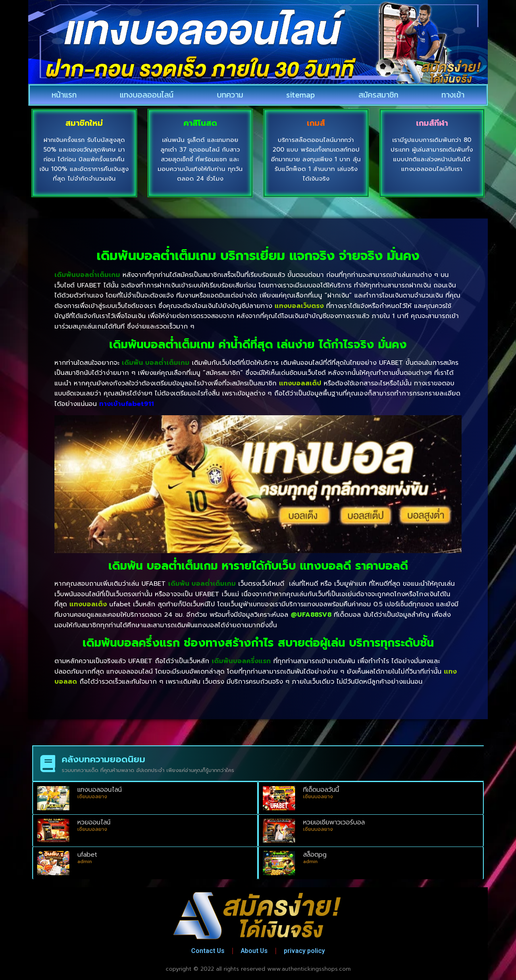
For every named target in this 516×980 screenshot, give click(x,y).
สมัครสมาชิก (378, 95)
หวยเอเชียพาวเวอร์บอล (334, 822)
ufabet (87, 855)
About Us (255, 951)
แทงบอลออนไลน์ (147, 95)
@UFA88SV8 (311, 615)
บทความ (230, 95)
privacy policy (306, 951)
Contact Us (207, 951)
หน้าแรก (64, 95)
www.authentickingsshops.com (309, 969)
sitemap (301, 95)
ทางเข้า (453, 95)
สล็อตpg (315, 855)
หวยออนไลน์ (94, 822)
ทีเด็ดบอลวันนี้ (321, 790)
